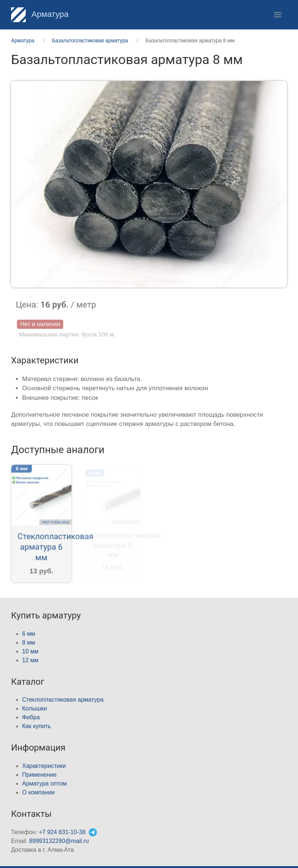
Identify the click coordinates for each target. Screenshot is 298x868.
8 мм (29, 643)
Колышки (34, 708)
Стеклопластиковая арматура (63, 700)
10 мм (30, 651)
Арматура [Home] (40, 14)
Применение (39, 775)
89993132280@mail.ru (59, 841)
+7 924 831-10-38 (62, 832)
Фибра (31, 717)
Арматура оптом (44, 784)
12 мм (30, 660)
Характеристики (44, 766)
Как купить (36, 726)
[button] (278, 15)
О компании (38, 792)
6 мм (29, 634)
